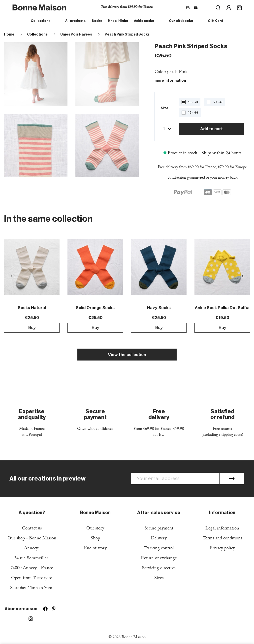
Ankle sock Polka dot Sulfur (222, 308)
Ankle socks (144, 21)
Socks (97, 21)
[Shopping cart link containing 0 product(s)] (239, 7)
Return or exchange (159, 559)
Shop (95, 539)
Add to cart (211, 129)
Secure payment (159, 529)
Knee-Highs (118, 21)
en (196, 7)
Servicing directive (159, 569)
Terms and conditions (222, 539)
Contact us (32, 529)
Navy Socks (159, 308)
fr (188, 7)
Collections (41, 21)
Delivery (159, 539)
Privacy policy (222, 549)
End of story (95, 549)
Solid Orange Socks (95, 308)
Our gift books (181, 21)
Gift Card (216, 21)
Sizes (159, 579)
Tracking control (159, 549)
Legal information (222, 529)
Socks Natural (32, 308)
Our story (95, 529)
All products (75, 21)
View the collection (127, 355)
